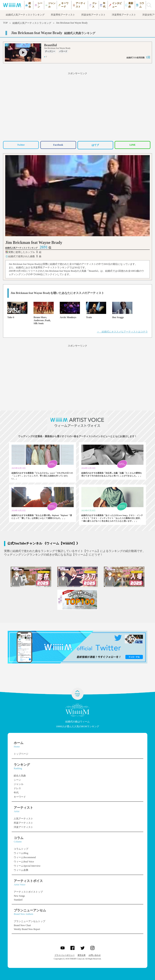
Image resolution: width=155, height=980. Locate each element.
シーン (17, 780)
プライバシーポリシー (65, 955)
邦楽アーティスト (23, 823)
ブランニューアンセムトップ (29, 921)
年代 (16, 793)
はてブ (95, 145)
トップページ (21, 754)
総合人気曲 (20, 776)
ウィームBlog (21, 853)
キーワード (20, 797)
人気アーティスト (23, 819)
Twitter (21, 145)
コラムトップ (21, 849)
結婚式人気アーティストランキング (32, 23)
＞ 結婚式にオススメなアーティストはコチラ (122, 332)
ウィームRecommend (25, 857)
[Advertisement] (77, 106)
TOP (5, 23)
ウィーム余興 (21, 870)
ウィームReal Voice (24, 862)
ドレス (17, 788)
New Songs (19, 896)
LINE (132, 145)
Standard (18, 900)
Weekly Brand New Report (27, 929)
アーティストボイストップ (28, 892)
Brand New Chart (22, 925)
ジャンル (19, 784)
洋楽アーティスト (23, 827)
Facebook (58, 145)
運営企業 (82, 955)
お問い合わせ (95, 955)
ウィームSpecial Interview (27, 866)
